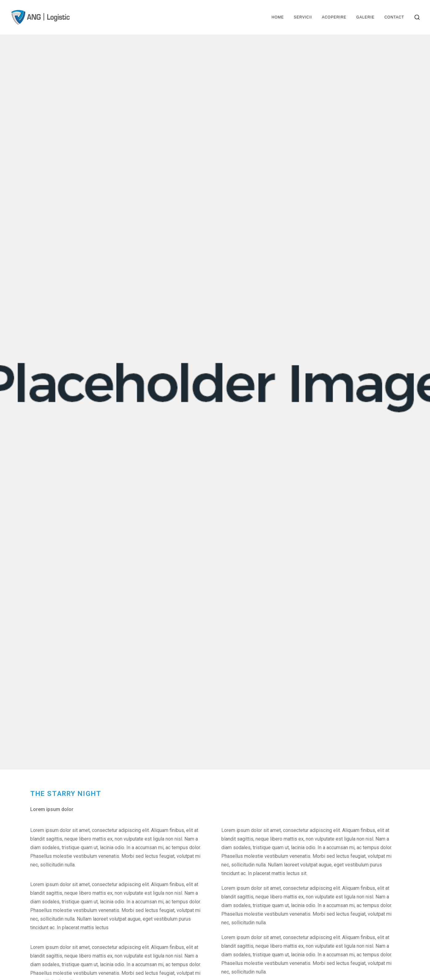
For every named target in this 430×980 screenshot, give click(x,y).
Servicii (303, 17)
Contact (394, 17)
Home (278, 17)
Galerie (365, 17)
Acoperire (334, 17)
